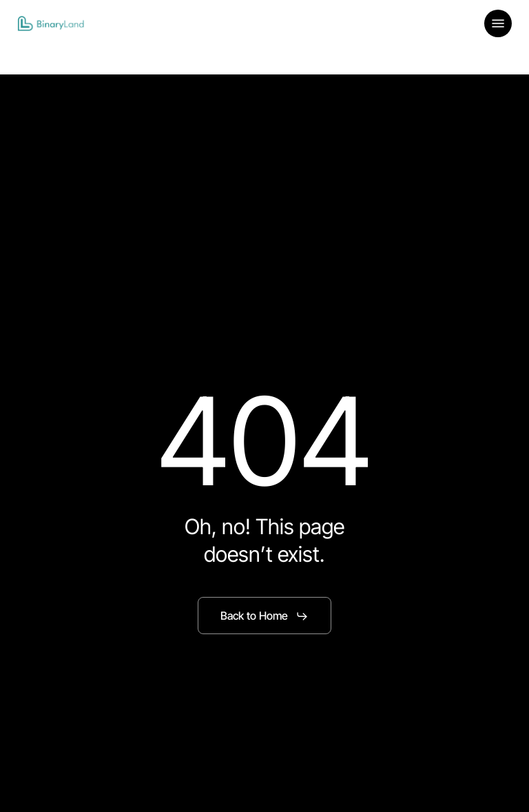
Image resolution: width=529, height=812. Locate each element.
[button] (498, 23)
